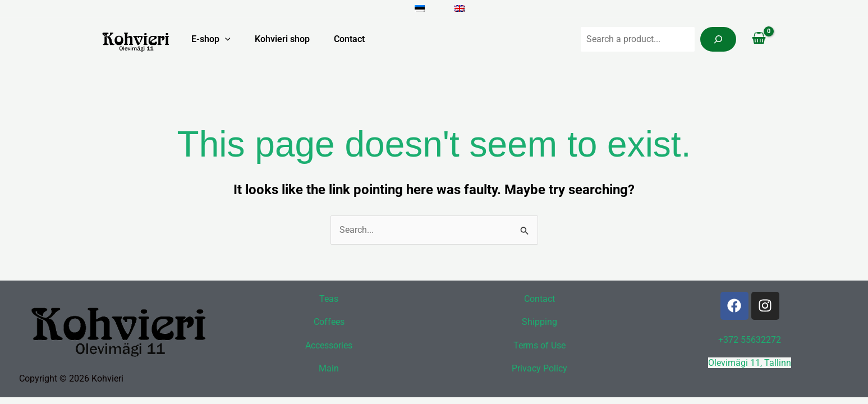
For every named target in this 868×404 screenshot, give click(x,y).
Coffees (329, 322)
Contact (348, 39)
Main (329, 368)
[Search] (718, 39)
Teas (329, 298)
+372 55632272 (750, 339)
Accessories (329, 345)
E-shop (205, 39)
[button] (219, 39)
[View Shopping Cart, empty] (759, 39)
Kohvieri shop (278, 39)
